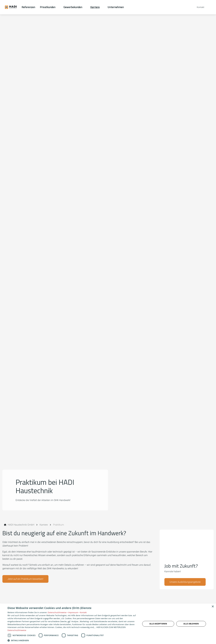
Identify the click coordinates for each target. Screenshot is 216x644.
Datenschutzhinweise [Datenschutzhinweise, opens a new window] (17, 630)
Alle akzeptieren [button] (158, 624)
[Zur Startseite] (11, 7)
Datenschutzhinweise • (58, 612)
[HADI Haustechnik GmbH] (21, 525)
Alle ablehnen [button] (191, 624)
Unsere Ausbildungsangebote (185, 582)
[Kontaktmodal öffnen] (198, 7)
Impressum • (74, 612)
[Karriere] (44, 525)
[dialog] (108, 624)
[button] (72, 640)
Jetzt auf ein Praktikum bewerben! (25, 579)
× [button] (213, 607)
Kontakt (83, 612)
